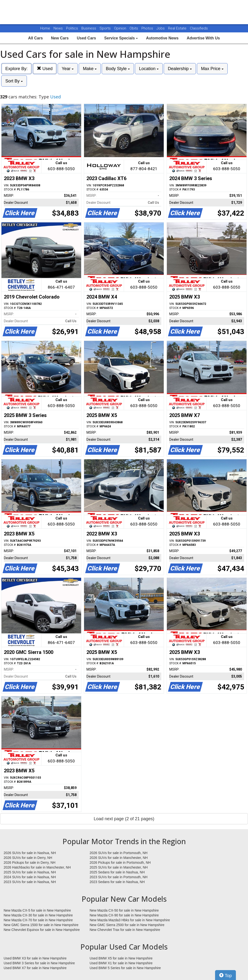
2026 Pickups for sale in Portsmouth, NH (120, 863)
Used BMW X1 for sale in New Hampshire (121, 963)
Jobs (161, 28)
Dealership (180, 69)
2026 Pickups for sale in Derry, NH (30, 863)
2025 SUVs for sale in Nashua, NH (30, 872)
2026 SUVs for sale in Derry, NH (28, 858)
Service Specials (121, 38)
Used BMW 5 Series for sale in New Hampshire (125, 968)
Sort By (14, 81)
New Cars (60, 38)
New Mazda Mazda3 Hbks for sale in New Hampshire (130, 920)
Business (89, 28)
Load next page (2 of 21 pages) (124, 819)
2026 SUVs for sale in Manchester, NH (119, 858)
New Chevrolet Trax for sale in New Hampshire (125, 930)
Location (149, 69)
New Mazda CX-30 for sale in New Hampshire (38, 915)
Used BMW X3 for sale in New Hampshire (35, 958)
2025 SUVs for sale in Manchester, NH (119, 867)
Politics (72, 28)
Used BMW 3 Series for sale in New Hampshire (39, 963)
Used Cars (86, 38)
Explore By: (16, 69)
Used (45, 69)
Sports (106, 28)
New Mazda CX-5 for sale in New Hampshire (37, 910)
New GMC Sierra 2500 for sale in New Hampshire (127, 925)
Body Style (118, 69)
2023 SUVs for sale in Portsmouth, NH (119, 877)
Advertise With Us (203, 38)
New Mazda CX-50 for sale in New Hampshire (124, 910)
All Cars (35, 38)
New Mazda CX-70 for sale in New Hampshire (38, 920)
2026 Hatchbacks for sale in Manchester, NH (37, 867)
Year (68, 69)
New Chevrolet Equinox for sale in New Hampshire (42, 930)
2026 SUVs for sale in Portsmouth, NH (119, 853)
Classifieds (199, 28)
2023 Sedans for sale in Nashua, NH (117, 882)
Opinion (121, 28)
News (58, 28)
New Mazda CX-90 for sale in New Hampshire (124, 915)
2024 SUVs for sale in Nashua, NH (30, 877)
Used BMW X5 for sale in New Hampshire (121, 958)
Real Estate (178, 28)
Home (45, 28)
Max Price (212, 69)
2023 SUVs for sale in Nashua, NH (30, 882)
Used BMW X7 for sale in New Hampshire (35, 968)
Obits (134, 28)
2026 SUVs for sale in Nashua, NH (30, 853)
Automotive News (162, 38)
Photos (148, 28)
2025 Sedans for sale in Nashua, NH (117, 872)
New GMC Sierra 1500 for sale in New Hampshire (41, 925)
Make (90, 69)
